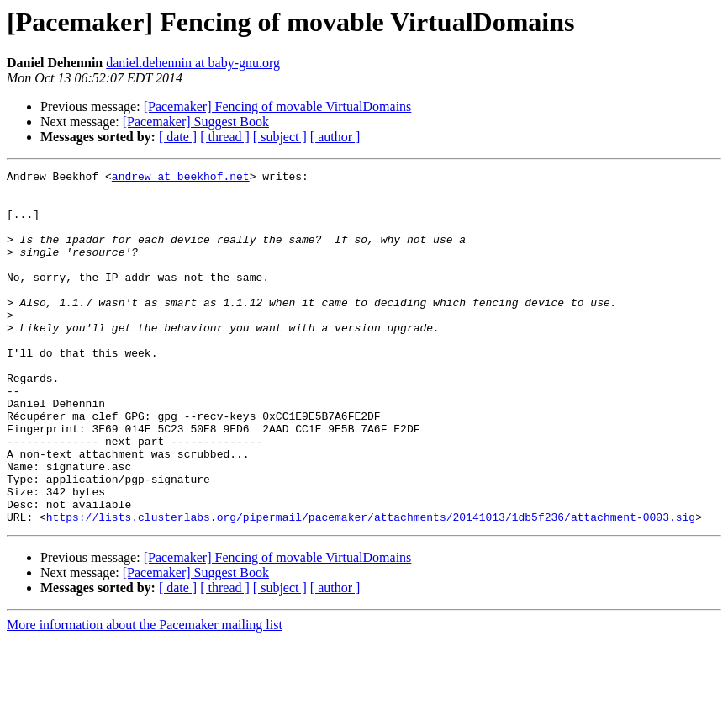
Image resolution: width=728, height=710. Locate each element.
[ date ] (178, 137)
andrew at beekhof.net (181, 178)
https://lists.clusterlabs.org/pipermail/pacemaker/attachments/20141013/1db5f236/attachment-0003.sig (371, 587)
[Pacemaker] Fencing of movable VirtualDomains (278, 106)
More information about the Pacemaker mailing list (145, 695)
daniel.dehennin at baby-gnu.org (193, 63)
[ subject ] (280, 137)
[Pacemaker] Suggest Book (196, 122)
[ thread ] (225, 137)
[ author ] (335, 137)
